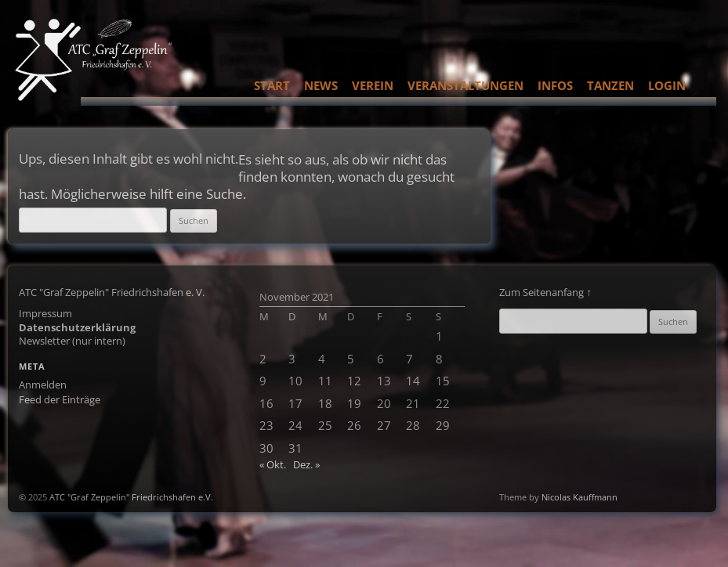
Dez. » (306, 464)
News (321, 86)
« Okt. (273, 464)
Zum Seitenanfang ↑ (545, 292)
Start (272, 86)
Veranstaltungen (465, 86)
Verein (373, 86)
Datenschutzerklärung (77, 327)
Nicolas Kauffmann (580, 497)
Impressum (45, 313)
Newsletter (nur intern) (72, 341)
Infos (555, 86)
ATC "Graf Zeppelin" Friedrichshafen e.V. (131, 497)
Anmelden (43, 385)
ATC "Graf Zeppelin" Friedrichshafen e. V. (112, 292)
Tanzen (610, 86)
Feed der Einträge (60, 399)
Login (667, 86)
